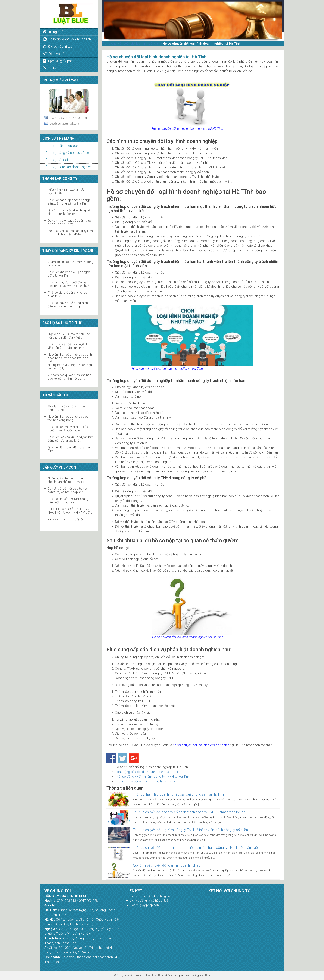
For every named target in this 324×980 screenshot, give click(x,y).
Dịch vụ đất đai (57, 160)
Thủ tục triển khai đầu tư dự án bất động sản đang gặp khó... (70, 439)
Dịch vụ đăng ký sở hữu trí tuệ (67, 153)
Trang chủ (109, 44)
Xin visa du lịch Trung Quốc (66, 519)
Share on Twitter (123, 758)
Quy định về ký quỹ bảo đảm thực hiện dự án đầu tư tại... (70, 222)
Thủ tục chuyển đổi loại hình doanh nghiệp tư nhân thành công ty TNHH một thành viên (196, 848)
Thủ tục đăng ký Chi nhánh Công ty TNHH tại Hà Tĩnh (152, 777)
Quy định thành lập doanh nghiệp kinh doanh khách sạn (70, 212)
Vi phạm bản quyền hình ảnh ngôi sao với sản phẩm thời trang (70, 377)
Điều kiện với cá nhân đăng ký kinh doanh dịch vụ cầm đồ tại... (70, 233)
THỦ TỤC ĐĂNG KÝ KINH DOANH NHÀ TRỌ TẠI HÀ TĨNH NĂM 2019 (70, 511)
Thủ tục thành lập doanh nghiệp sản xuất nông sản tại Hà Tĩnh (69, 202)
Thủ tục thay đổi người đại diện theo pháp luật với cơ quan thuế (68, 284)
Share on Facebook (111, 758)
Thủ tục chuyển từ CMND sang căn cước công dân (68, 501)
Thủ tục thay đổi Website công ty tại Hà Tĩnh (147, 781)
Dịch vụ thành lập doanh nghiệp (69, 167)
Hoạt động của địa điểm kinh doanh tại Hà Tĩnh (148, 772)
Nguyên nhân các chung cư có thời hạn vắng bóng (68, 418)
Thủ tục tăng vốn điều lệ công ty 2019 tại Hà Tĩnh (69, 274)
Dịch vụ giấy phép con (62, 146)
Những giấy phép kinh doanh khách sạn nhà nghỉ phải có (67, 480)
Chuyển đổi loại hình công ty (140, 44)
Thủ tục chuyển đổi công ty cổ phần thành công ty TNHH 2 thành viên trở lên (189, 812)
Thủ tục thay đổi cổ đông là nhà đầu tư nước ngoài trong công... (69, 305)
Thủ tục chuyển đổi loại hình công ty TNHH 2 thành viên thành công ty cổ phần (190, 830)
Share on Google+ (134, 758)
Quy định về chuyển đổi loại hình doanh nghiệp (167, 865)
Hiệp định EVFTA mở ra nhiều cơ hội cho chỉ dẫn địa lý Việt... (69, 336)
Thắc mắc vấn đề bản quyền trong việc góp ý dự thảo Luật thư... (71, 346)
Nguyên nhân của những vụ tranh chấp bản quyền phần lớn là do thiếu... (70, 358)
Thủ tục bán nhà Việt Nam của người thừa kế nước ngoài (68, 429)
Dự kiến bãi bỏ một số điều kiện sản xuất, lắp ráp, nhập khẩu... (68, 490)
